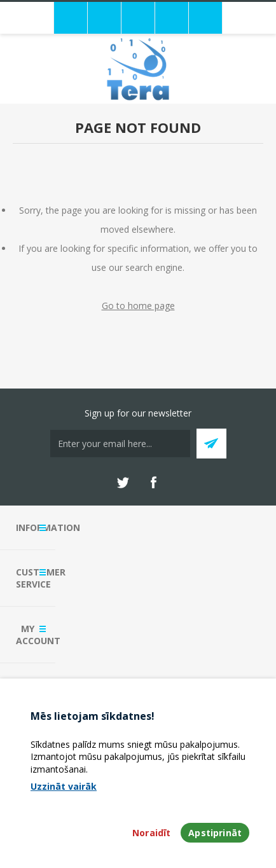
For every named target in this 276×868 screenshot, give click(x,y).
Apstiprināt (215, 833)
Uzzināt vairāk (64, 786)
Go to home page (138, 306)
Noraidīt (151, 833)
